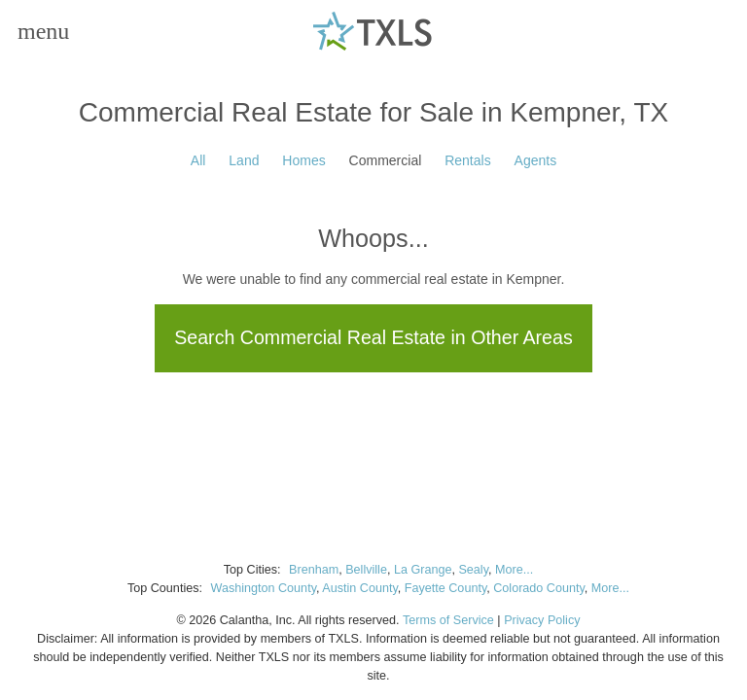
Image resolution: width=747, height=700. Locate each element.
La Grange (423, 570)
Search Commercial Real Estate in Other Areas (373, 337)
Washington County (263, 588)
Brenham (314, 570)
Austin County (359, 588)
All (198, 160)
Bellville (366, 570)
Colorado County (539, 588)
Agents (536, 160)
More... (514, 570)
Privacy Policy (542, 620)
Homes (303, 160)
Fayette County (445, 588)
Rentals (467, 160)
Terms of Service (448, 620)
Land (244, 160)
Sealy (473, 570)
